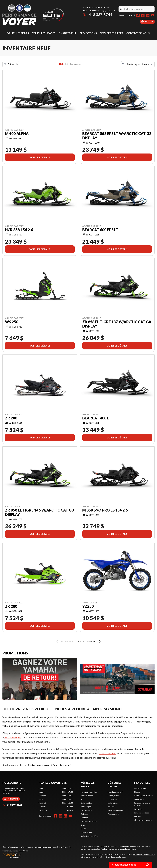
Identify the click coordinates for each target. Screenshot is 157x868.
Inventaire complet (89, 792)
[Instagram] (143, 15)
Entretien (138, 816)
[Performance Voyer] (41, 15)
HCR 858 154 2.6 (19, 230)
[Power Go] (37, 856)
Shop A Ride (23, 851)
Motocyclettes (87, 796)
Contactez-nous (138, 33)
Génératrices (87, 832)
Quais (84, 825)
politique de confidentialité (144, 854)
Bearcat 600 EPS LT (100, 230)
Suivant (94, 641)
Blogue (137, 792)
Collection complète (89, 836)
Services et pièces (111, 33)
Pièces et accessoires (143, 820)
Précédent (64, 641)
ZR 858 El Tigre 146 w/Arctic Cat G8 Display (39, 512)
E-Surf (84, 829)
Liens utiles (142, 783)
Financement (67, 33)
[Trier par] (138, 64)
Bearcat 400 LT (97, 418)
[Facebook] (138, 15)
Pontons (85, 818)
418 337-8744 (98, 14)
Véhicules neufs (18, 33)
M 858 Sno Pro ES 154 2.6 (105, 510)
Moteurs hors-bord (89, 821)
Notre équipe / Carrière (144, 796)
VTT (83, 799)
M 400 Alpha (17, 134)
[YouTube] (153, 15)
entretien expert (13, 737)
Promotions (88, 33)
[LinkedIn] (148, 15)
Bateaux (84, 814)
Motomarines (87, 810)
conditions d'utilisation (95, 857)
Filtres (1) (11, 64)
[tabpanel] (56, 799)
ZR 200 (11, 418)
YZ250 (88, 606)
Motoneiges (86, 807)
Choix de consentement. (116, 857)
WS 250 (12, 322)
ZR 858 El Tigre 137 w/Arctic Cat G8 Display (117, 324)
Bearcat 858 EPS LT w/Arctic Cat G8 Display (117, 136)
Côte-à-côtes (86, 803)
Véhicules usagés (44, 33)
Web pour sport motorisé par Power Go (55, 847)
